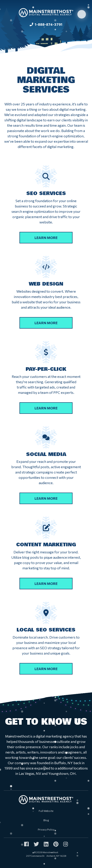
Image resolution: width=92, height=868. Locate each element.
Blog (46, 820)
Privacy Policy (46, 829)
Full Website (46, 811)
